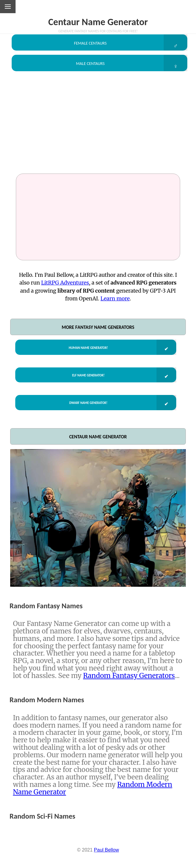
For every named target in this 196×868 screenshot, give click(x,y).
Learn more (115, 305)
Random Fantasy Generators (129, 691)
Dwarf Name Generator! (86, 415)
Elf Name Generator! (86, 385)
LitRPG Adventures (65, 289)
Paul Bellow (107, 865)
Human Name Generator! (86, 354)
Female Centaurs (89, 44)
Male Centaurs (88, 68)
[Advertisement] (98, 130)
